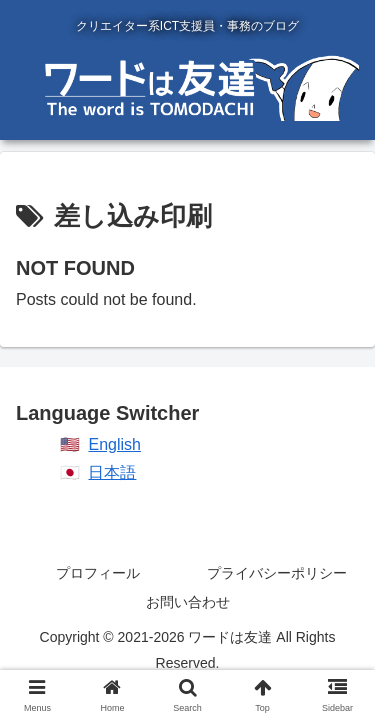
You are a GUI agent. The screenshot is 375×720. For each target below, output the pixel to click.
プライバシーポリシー (277, 573)
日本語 (112, 472)
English (114, 444)
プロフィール (98, 573)
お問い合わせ (188, 602)
